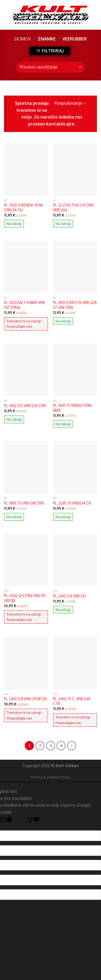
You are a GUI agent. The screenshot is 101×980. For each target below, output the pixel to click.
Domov (23, 39)
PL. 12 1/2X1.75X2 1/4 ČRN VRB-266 (73, 207)
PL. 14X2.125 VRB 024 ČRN (25, 406)
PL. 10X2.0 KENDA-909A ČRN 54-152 (24, 207)
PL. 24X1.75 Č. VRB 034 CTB (72, 701)
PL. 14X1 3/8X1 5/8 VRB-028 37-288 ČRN (75, 305)
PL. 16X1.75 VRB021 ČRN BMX (72, 408)
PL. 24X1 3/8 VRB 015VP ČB (25, 699)
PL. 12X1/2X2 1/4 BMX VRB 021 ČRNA (24, 305)
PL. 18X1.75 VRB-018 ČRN (24, 503)
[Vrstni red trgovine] (50, 67)
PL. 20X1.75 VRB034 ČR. (73, 503)
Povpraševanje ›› (70, 103)
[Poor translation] (33, 821)
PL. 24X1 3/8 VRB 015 (70, 596)
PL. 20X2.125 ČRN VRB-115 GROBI (25, 598)
